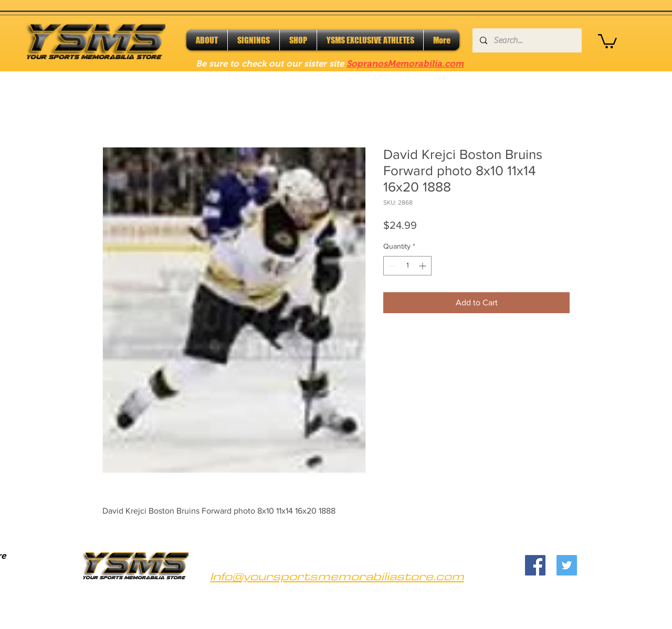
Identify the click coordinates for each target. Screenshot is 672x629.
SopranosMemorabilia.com (405, 64)
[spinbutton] (407, 266)
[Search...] (527, 40)
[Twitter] (567, 565)
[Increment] (423, 266)
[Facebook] (535, 565)
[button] (607, 40)
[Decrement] (391, 266)
